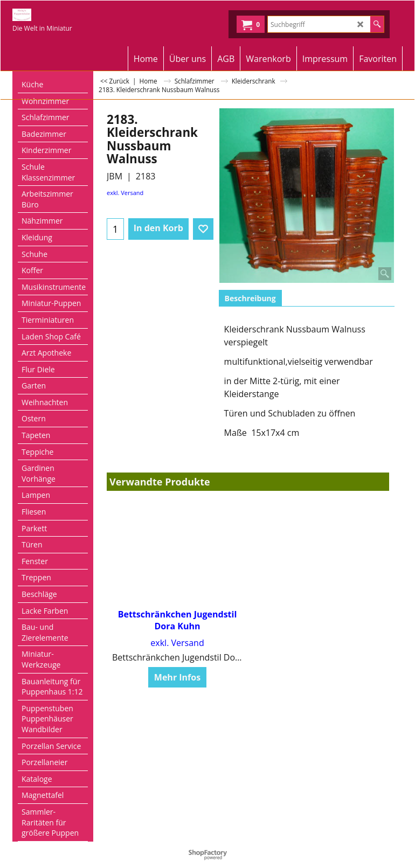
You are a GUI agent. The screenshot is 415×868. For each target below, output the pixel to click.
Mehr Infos (177, 678)
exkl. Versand (125, 193)
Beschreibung (250, 298)
